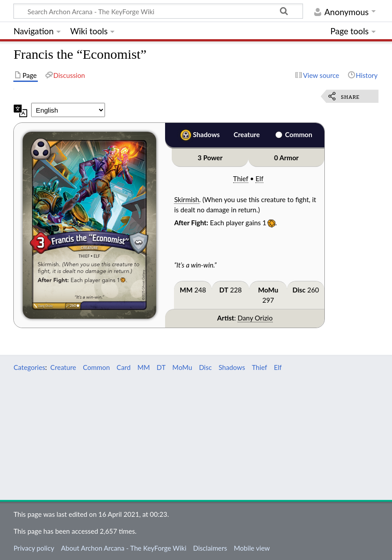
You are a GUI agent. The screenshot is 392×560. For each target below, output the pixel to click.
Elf (259, 179)
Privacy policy (34, 548)
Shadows (206, 134)
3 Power (210, 158)
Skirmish (186, 199)
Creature (247, 134)
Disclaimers (210, 548)
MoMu (268, 290)
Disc (299, 290)
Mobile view (252, 548)
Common (299, 134)
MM (186, 290)
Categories (29, 367)
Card (123, 367)
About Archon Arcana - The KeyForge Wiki (124, 548)
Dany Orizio (255, 318)
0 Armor (286, 158)
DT (224, 290)
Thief (241, 179)
